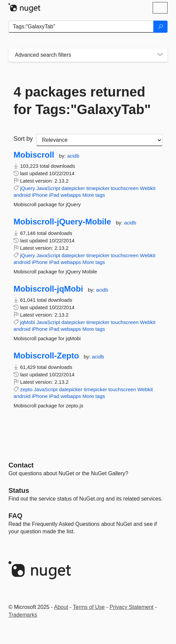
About (61, 607)
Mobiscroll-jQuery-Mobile (62, 222)
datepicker (73, 188)
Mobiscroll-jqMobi (48, 289)
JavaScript (48, 188)
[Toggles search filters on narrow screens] (160, 55)
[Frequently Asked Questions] (15, 516)
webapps (71, 195)
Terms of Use (89, 607)
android (22, 195)
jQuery (27, 188)
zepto (26, 389)
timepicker (98, 188)
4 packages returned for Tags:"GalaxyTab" (82, 101)
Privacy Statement (132, 607)
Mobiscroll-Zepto (46, 356)
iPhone (40, 195)
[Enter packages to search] (81, 27)
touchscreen (125, 188)
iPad (54, 195)
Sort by (23, 139)
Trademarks (23, 615)
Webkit (148, 188)
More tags (94, 195)
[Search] (160, 27)
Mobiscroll (34, 155)
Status (19, 490)
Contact (21, 465)
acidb (73, 156)
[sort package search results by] (99, 140)
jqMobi (27, 322)
